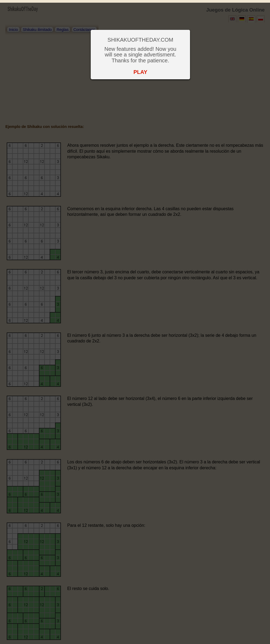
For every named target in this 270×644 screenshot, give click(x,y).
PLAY (140, 72)
